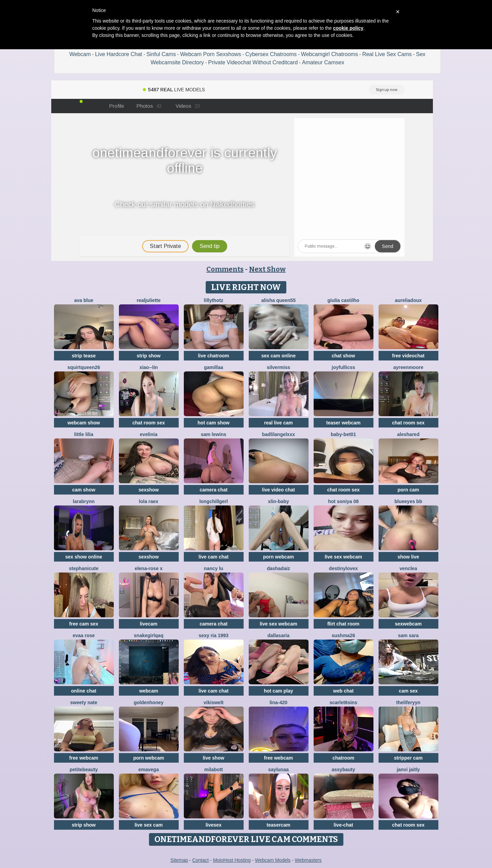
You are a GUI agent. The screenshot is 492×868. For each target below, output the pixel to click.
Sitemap (179, 860)
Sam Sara (408, 635)
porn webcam (278, 557)
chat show (343, 356)
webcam (148, 691)
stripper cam (408, 758)
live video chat (278, 490)
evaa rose (84, 635)
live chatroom (213, 356)
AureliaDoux (408, 300)
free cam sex (84, 624)
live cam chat (214, 557)
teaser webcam (343, 423)
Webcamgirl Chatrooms (330, 54)
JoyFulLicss (343, 367)
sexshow (148, 490)
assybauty (343, 770)
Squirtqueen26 (84, 367)
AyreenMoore (408, 367)
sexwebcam (408, 624)
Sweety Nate (84, 702)
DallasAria (279, 635)
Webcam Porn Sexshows (210, 54)
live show (213, 758)
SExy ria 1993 (213, 635)
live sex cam (149, 825)
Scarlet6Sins (344, 702)
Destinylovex (344, 568)
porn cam (408, 490)
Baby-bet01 (343, 434)
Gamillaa (214, 367)
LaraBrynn (84, 501)
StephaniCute (84, 568)
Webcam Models (273, 860)
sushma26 (343, 635)
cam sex (408, 691)
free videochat (408, 356)
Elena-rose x (149, 568)
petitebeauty (84, 770)
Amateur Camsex (323, 62)
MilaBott (214, 770)
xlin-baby (278, 501)
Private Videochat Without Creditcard (253, 62)
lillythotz (214, 300)
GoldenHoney (148, 702)
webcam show (84, 423)
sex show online (84, 557)
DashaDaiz (278, 568)
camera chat (214, 490)
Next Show (267, 269)
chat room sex (149, 423)
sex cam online (278, 356)
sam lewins (214, 434)
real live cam (278, 423)
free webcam (84, 758)
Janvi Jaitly (408, 770)
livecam (148, 624)
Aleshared (408, 434)
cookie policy (348, 28)
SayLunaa (278, 770)
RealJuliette (149, 300)
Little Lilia (84, 434)
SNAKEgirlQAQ (149, 635)
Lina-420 (278, 702)
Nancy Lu (214, 568)
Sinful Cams (161, 54)
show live (408, 557)
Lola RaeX (149, 501)
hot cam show (213, 423)
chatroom (343, 758)
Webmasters (308, 860)
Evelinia (148, 434)
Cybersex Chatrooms (271, 54)
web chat (343, 691)
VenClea (408, 568)
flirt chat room (343, 624)
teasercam (278, 825)
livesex (214, 825)
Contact (201, 860)
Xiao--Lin (149, 367)
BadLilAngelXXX (278, 434)
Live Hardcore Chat (119, 54)
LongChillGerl (213, 501)
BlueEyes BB (408, 501)
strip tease (84, 356)
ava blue (84, 300)
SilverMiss (279, 367)
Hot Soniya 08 (343, 501)
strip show (149, 356)
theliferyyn (408, 702)
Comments (225, 269)
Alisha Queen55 (278, 300)
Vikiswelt (214, 702)
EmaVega (149, 770)
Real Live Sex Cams (387, 54)
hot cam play (278, 691)
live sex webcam (343, 557)
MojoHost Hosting (232, 860)
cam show (84, 490)
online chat (84, 691)
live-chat (344, 825)
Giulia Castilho (343, 300)
